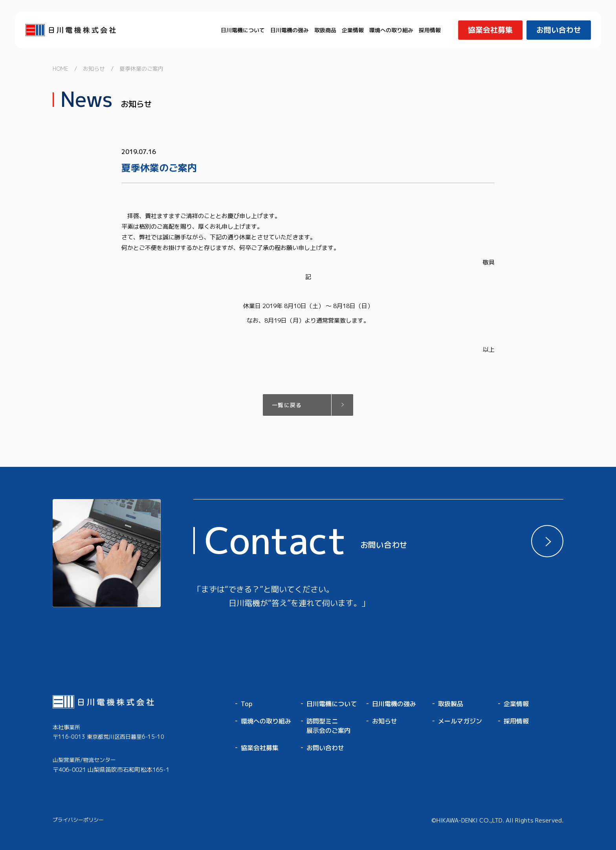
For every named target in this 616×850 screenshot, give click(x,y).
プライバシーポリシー (78, 820)
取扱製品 (451, 704)
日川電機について (243, 30)
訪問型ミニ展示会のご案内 (328, 726)
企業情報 (353, 30)
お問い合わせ (325, 748)
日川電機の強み (290, 30)
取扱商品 (325, 30)
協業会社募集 (260, 748)
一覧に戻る (287, 405)
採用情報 (430, 30)
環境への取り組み (391, 30)
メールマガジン (460, 721)
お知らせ (385, 721)
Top (247, 704)
